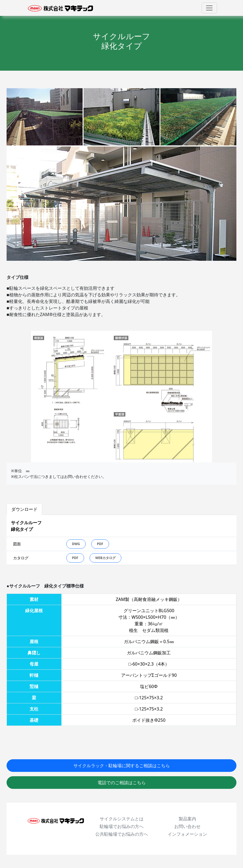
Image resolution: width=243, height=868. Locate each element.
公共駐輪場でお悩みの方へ (122, 834)
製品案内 (187, 819)
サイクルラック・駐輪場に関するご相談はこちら (122, 766)
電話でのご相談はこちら (122, 783)
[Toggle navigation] (209, 8)
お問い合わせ (187, 826)
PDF (100, 544)
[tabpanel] (121, 540)
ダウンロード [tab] (24, 509)
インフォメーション (187, 834)
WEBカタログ (105, 558)
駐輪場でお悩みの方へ (122, 826)
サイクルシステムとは (122, 819)
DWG (76, 544)
